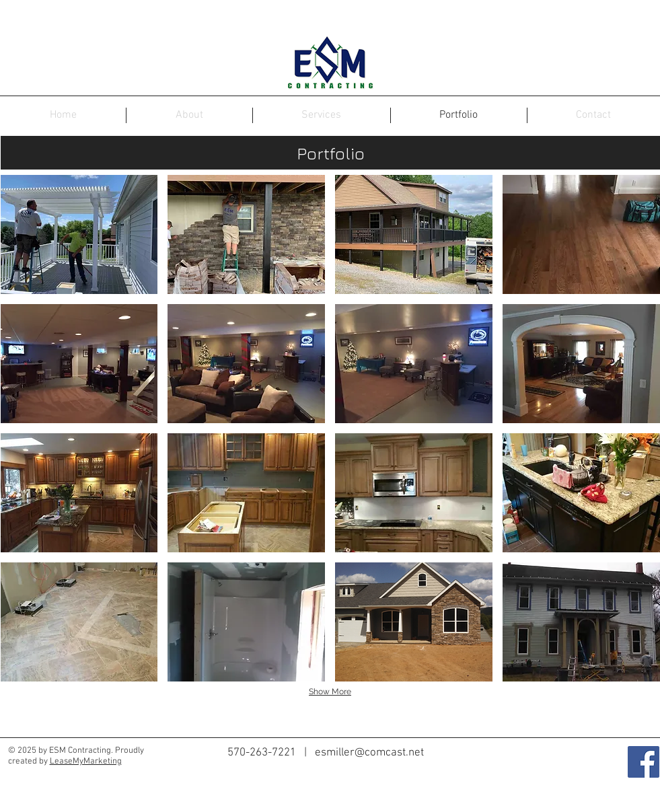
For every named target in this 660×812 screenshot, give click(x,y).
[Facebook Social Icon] (644, 762)
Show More (330, 692)
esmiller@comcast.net (369, 753)
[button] (79, 234)
